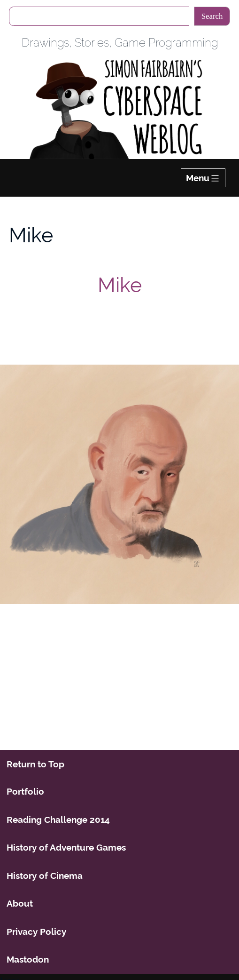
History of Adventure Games (66, 847)
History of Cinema (45, 876)
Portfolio (25, 791)
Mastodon (28, 959)
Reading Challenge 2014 (58, 820)
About (20, 903)
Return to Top (35, 764)
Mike (120, 285)
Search (212, 16)
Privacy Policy (36, 932)
